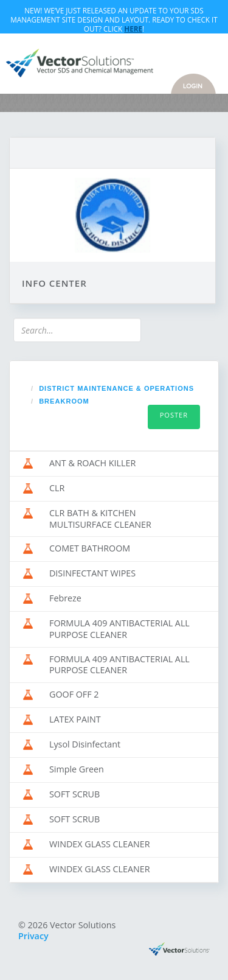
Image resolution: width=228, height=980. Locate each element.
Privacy (33, 936)
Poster (174, 415)
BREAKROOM (64, 401)
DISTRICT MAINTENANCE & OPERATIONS (116, 388)
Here (133, 29)
